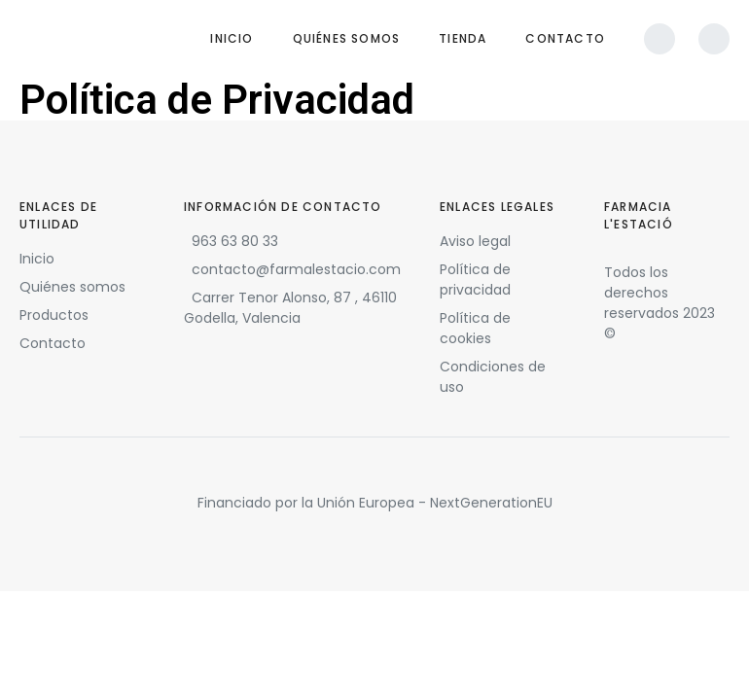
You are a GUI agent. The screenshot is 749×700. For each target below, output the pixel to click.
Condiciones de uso (493, 377)
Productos (54, 315)
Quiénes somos (347, 38)
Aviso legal (475, 241)
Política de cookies (475, 328)
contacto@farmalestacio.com (296, 269)
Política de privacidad (475, 280)
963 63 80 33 (235, 241)
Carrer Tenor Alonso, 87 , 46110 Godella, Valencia (290, 308)
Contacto (565, 38)
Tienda (463, 38)
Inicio (232, 38)
